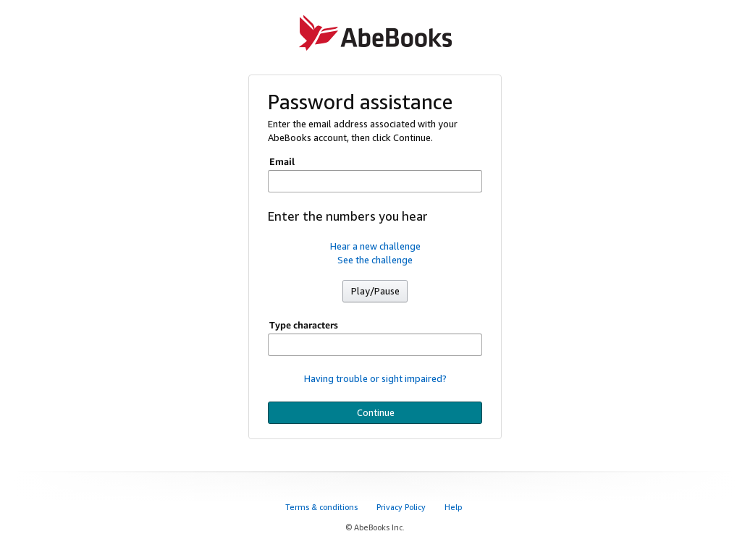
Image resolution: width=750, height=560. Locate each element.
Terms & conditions (323, 507)
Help (454, 507)
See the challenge (375, 260)
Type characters (304, 325)
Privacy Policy (402, 507)
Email (282, 161)
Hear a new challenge (375, 246)
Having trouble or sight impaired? (375, 378)
